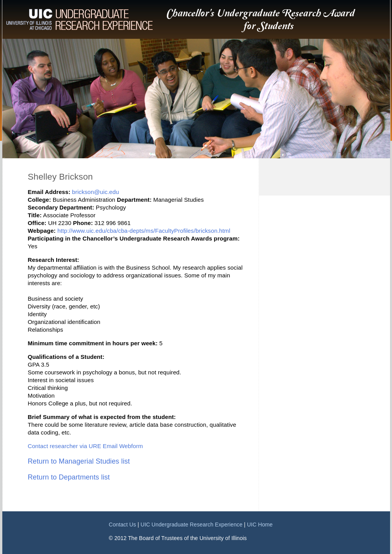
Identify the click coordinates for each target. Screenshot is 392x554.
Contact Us (123, 525)
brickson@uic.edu (96, 192)
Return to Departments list (69, 477)
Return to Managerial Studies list (79, 461)
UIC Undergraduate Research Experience (191, 525)
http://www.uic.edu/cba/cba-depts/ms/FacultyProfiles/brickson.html (144, 231)
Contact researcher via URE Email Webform (85, 446)
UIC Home (260, 525)
